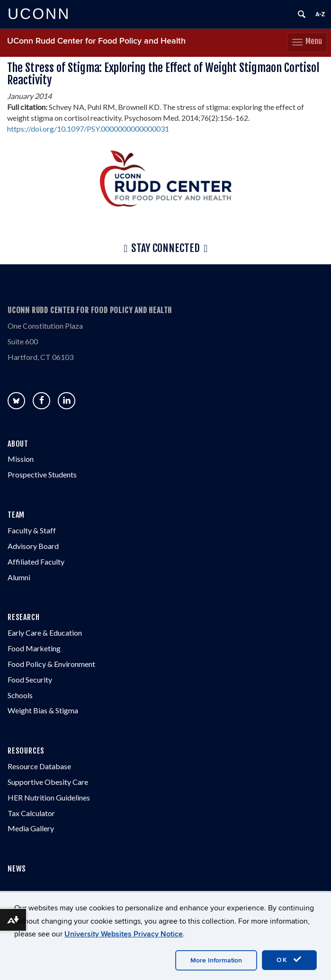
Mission (21, 459)
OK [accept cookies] (289, 960)
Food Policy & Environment (51, 664)
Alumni (19, 577)
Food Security (30, 679)
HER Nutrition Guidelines (49, 797)
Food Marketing (34, 648)
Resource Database (39, 766)
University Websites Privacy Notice (124, 934)
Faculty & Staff (32, 530)
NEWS (17, 869)
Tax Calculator (31, 813)
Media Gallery (31, 828)
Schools (20, 695)
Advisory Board (33, 546)
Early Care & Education (45, 633)
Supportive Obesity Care (48, 782)
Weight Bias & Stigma (43, 710)
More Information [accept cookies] (216, 960)
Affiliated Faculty (36, 562)
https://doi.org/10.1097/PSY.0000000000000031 (88, 129)
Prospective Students (42, 474)
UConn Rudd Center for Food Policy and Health (96, 41)
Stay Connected (165, 249)
